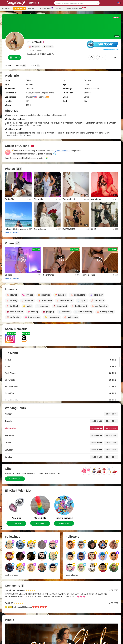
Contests (59, 9)
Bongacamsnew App (74, 8)
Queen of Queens (62, 151)
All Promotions (46, 8)
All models (7, 9)
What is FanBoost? (110, 49)
